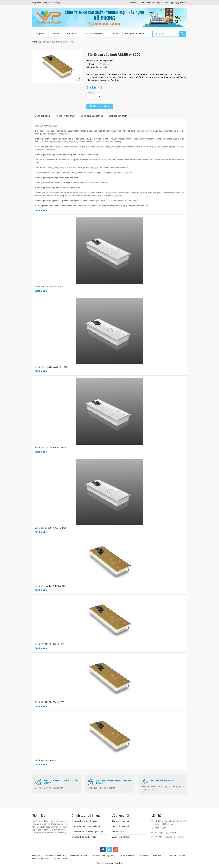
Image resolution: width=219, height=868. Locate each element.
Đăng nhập (36, 3)
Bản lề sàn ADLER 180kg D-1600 (49, 644)
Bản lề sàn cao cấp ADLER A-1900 (50, 287)
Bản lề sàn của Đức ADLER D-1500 (51, 448)
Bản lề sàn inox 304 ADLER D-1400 (51, 528)
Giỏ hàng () (57, 3)
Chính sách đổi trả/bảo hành (84, 837)
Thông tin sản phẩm (66, 116)
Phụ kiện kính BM (60, 859)
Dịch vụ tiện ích (118, 832)
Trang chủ (39, 34)
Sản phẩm (72, 34)
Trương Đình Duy (115, 863)
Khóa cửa (36, 856)
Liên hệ (114, 34)
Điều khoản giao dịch (121, 826)
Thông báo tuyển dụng (136, 34)
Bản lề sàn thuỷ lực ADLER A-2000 (50, 586)
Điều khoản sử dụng (120, 821)
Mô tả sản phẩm (42, 116)
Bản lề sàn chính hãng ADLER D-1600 (52, 367)
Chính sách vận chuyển (92, 116)
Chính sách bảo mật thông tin (85, 821)
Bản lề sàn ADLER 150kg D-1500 (49, 702)
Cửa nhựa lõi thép (126, 856)
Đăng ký (46, 3)
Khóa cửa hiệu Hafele (41, 859)
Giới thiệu (55, 34)
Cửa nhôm (144, 856)
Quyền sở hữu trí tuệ (120, 837)
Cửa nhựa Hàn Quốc (78, 856)
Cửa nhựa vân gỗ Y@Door (103, 856)
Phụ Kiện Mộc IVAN (177, 856)
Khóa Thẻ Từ (159, 856)
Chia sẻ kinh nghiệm (94, 34)
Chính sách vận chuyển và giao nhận (88, 832)
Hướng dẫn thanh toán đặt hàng (86, 826)
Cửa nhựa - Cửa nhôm (55, 856)
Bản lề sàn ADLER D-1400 (46, 760)
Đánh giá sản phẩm (118, 116)
